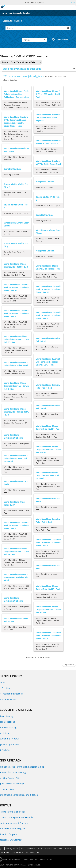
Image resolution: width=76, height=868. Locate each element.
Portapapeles (57, 40)
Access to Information (47, 849)
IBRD (25, 860)
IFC (36, 860)
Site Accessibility (28, 849)
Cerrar (72, 2)
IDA (31, 860)
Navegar (34, 40)
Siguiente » (69, 664)
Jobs (60, 849)
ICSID (49, 860)
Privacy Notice (12, 849)
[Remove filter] (40, 62)
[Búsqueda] (68, 28)
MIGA (42, 860)
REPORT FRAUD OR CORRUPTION (25, 852)
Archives (7, 13)
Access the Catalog (21, 13)
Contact (69, 849)
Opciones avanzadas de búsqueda (22, 69)
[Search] (38, 28)
